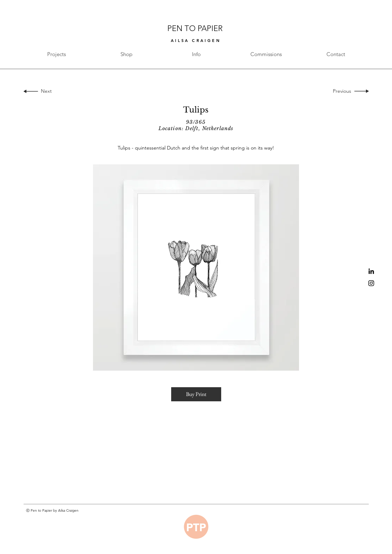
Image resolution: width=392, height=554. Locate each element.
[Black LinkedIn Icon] (371, 271)
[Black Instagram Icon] (371, 283)
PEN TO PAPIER (196, 28)
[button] (196, 394)
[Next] (45, 91)
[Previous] (344, 91)
